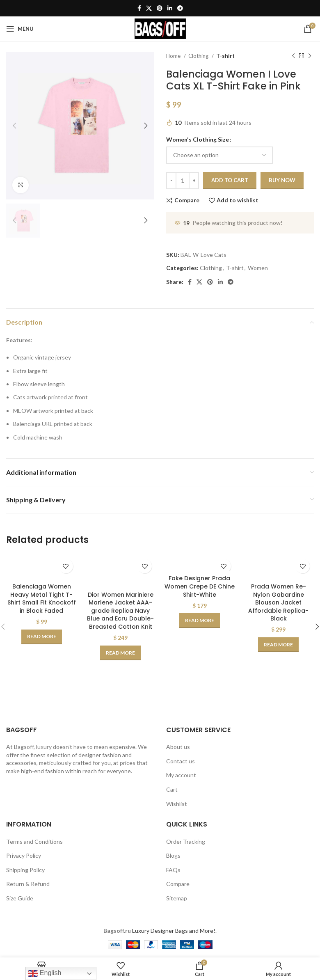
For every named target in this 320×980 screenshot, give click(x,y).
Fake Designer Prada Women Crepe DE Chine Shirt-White (200, 586)
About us (178, 747)
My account (181, 775)
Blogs (173, 855)
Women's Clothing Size (198, 139)
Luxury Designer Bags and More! (174, 931)
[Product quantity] (183, 181)
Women (258, 268)
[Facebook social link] (139, 8)
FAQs (173, 870)
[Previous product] (293, 56)
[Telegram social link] (180, 8)
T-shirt (225, 56)
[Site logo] (160, 28)
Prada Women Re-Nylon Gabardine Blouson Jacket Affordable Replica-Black (278, 602)
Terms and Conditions (34, 841)
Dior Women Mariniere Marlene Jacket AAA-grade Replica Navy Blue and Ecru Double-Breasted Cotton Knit (120, 611)
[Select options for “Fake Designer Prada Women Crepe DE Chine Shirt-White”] (200, 621)
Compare (178, 884)
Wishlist (177, 804)
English (45, 973)
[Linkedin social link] (170, 8)
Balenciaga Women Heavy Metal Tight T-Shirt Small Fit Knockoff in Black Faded (42, 599)
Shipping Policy (25, 870)
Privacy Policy (24, 855)
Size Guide (20, 898)
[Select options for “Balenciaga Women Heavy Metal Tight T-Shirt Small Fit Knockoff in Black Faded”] (42, 637)
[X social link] (149, 8)
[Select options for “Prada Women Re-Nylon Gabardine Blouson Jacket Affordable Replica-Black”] (278, 645)
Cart (172, 789)
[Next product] (310, 56)
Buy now (282, 180)
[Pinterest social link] (160, 8)
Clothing (199, 56)
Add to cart (230, 180)
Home (174, 56)
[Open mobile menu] (20, 29)
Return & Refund (28, 884)
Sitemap (177, 898)
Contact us (181, 761)
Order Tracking (186, 841)
